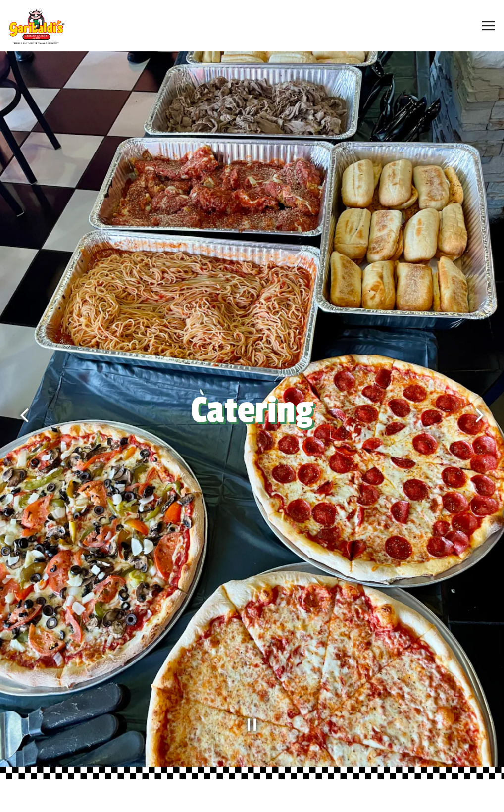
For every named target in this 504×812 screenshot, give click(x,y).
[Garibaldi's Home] (65, 26)
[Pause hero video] (252, 725)
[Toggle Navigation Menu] (488, 26)
